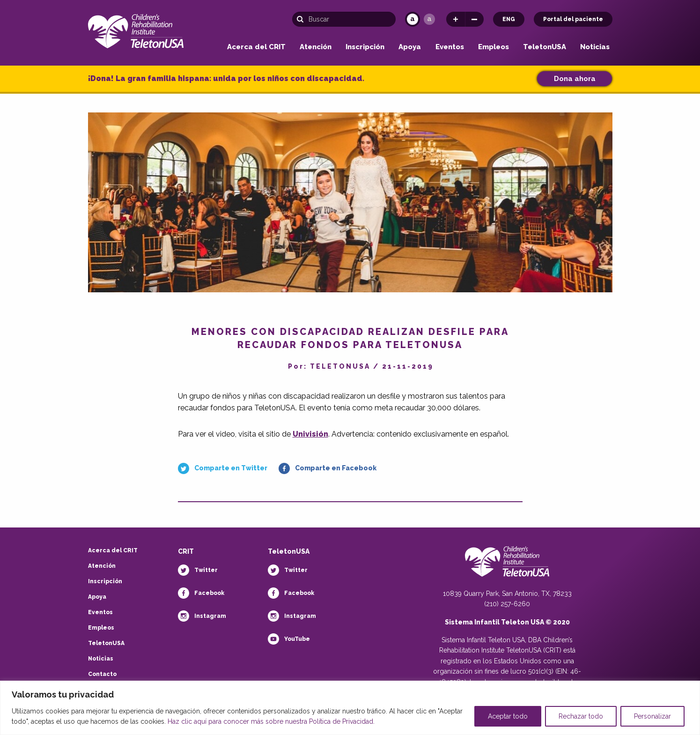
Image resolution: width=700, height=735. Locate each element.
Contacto (102, 674)
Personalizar (652, 716)
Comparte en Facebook (336, 468)
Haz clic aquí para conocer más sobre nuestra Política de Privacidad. (271, 721)
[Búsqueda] (344, 19)
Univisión (310, 434)
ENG (509, 19)
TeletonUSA (545, 47)
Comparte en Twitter (231, 468)
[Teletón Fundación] (507, 567)
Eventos (450, 47)
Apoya (410, 47)
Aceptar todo (508, 716)
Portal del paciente (573, 19)
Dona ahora (575, 79)
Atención (316, 47)
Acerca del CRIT (256, 47)
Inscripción (365, 47)
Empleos (494, 47)
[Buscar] (303, 19)
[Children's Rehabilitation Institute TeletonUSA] (136, 29)
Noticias (595, 47)
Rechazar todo (581, 716)
